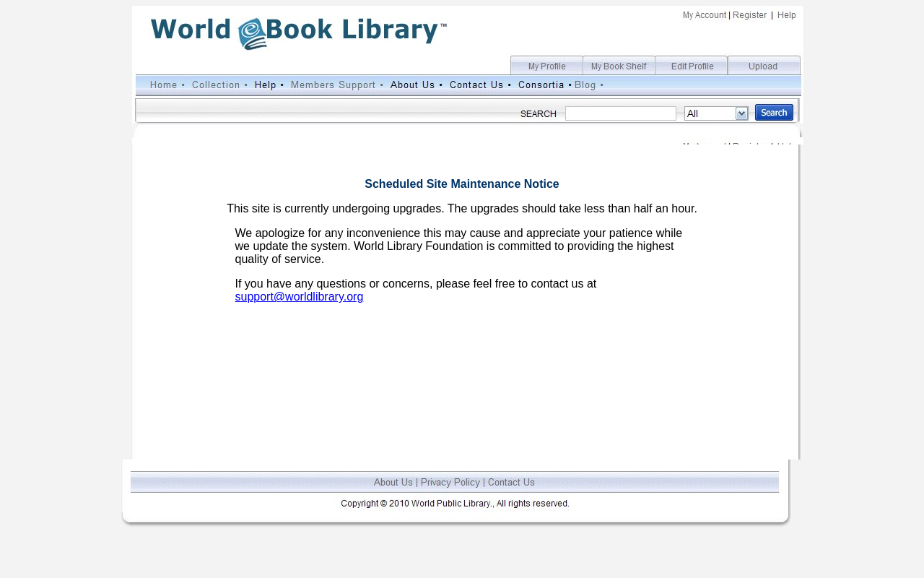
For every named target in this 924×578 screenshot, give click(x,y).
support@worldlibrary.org (300, 297)
